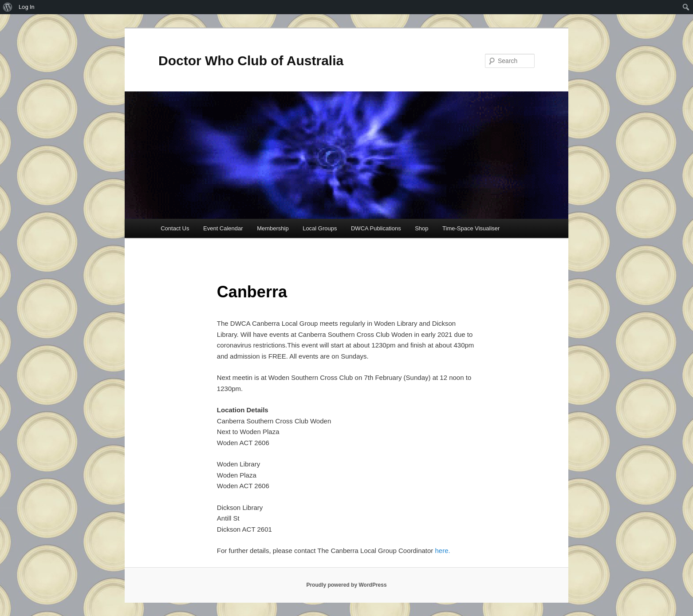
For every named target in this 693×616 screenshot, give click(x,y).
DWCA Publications (376, 228)
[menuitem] (8, 7)
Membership (273, 228)
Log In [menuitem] (27, 7)
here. (443, 551)
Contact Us (175, 228)
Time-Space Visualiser (471, 228)
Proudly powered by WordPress (346, 585)
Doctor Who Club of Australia (251, 61)
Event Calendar (223, 228)
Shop (421, 228)
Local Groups (320, 228)
